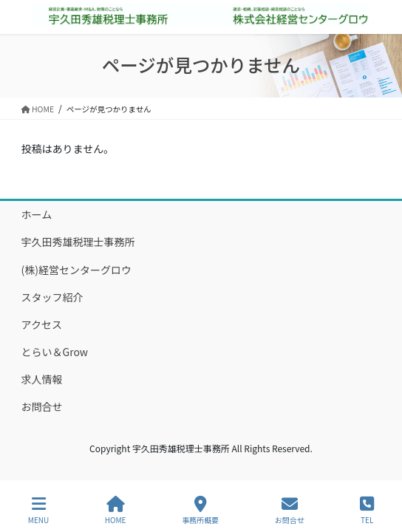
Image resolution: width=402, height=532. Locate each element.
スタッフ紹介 (52, 297)
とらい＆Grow (55, 352)
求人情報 (42, 379)
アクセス (42, 324)
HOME (116, 510)
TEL (367, 510)
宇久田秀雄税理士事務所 (78, 242)
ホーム (37, 214)
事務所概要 (200, 510)
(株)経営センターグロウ (76, 270)
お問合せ (42, 406)
